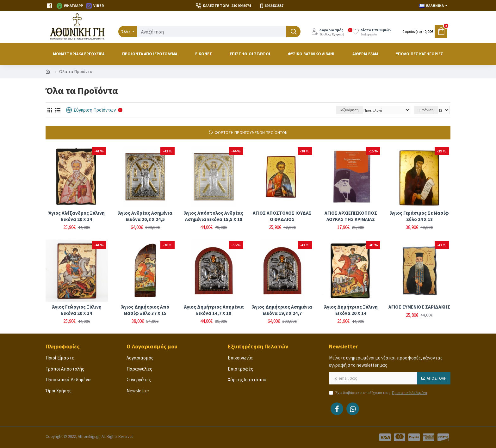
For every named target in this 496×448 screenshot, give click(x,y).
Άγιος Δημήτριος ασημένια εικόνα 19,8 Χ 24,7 (282, 310)
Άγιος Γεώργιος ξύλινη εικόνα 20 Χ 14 (77, 310)
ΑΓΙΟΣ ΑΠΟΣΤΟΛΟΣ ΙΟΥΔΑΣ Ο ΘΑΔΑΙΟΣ (282, 216)
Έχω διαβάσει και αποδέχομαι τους (378, 393)
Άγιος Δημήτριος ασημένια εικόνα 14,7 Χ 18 (214, 310)
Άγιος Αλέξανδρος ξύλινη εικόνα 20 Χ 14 (77, 216)
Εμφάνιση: (426, 110)
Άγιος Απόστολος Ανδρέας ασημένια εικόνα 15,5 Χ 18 (214, 216)
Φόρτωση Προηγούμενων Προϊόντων (251, 133)
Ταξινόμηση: (349, 110)
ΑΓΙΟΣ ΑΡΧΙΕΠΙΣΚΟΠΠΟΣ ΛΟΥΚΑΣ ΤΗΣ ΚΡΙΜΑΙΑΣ (351, 216)
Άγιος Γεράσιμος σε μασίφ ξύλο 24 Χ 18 (419, 216)
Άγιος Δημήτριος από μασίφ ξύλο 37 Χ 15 (145, 310)
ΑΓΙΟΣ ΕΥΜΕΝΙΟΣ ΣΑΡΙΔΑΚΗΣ (419, 307)
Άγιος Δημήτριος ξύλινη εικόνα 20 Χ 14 (351, 310)
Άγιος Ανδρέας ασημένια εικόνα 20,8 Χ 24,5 (145, 216)
